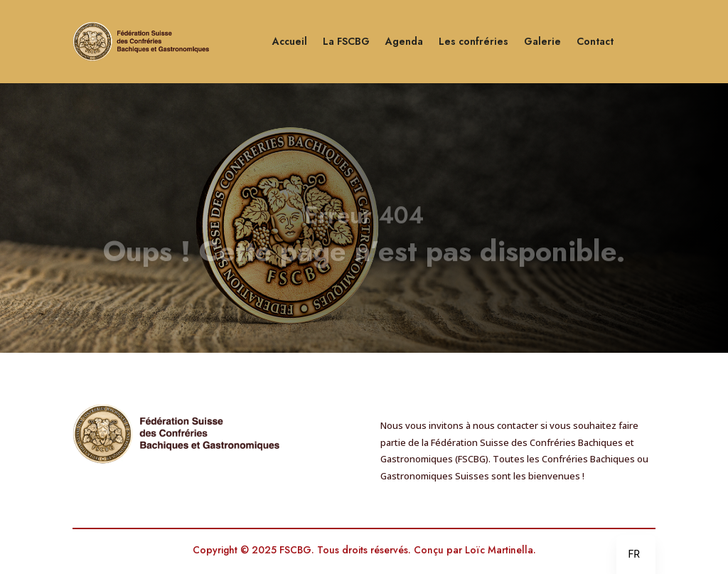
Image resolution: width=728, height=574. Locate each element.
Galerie (542, 41)
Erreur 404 (364, 222)
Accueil (290, 41)
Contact (595, 41)
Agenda (404, 41)
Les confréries (473, 41)
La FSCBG (346, 41)
